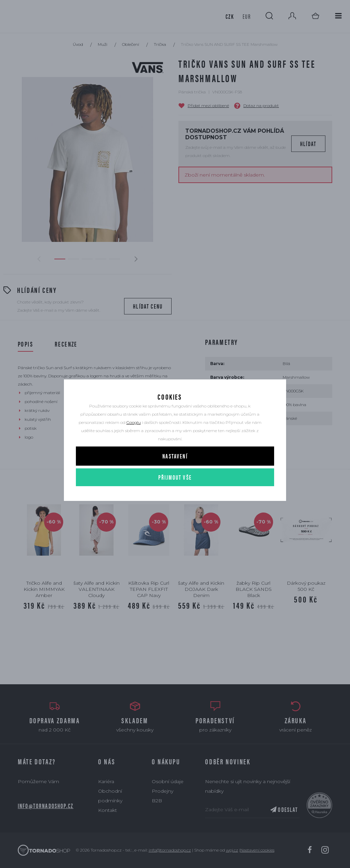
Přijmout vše (175, 488)
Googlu (134, 433)
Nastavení (175, 467)
